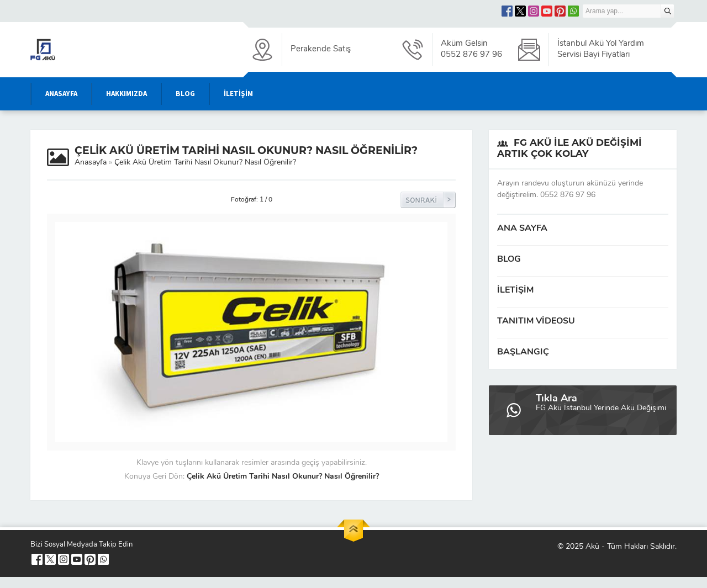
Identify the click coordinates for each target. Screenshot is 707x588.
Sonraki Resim (428, 200)
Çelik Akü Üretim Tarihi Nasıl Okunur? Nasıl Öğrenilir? (205, 163)
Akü (592, 547)
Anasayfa (91, 163)
